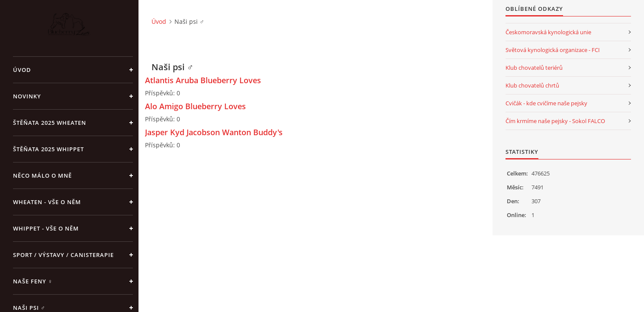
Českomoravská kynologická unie (548, 32)
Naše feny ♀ (33, 281)
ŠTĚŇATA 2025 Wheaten (50, 123)
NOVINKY (27, 96)
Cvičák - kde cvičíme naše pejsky (546, 103)
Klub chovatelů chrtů (532, 85)
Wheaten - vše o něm (47, 202)
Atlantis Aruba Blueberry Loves (203, 80)
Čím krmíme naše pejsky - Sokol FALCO (555, 121)
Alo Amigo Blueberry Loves (195, 106)
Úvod (22, 70)
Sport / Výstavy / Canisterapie (63, 255)
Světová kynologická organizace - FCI (553, 50)
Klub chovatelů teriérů (534, 68)
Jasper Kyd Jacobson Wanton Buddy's (214, 132)
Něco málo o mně (42, 175)
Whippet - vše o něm (46, 228)
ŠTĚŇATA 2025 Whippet (48, 149)
